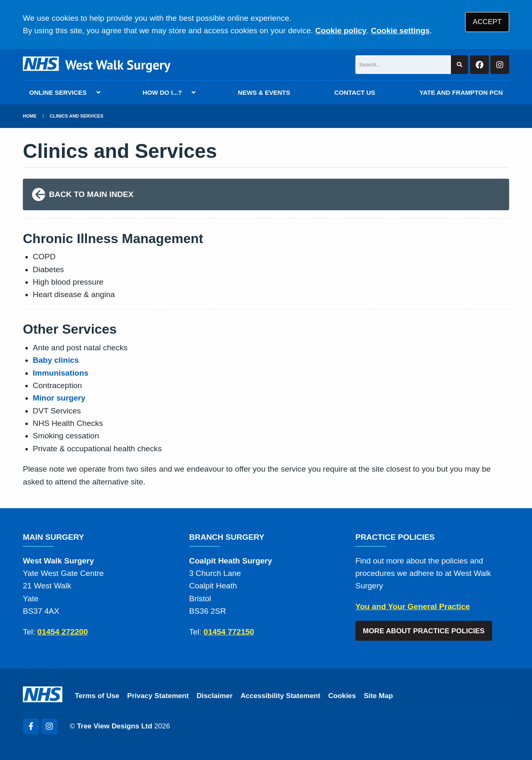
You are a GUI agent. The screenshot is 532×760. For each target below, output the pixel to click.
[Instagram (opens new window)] (49, 726)
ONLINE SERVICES (58, 92)
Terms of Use (97, 696)
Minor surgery (59, 398)
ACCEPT (487, 22)
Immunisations (61, 373)
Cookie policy (341, 31)
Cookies (342, 696)
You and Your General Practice (413, 606)
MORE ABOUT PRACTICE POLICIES (424, 631)
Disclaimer (214, 696)
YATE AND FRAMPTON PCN (461, 92)
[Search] (403, 65)
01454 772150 (229, 632)
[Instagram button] (500, 65)
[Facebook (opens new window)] (31, 726)
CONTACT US (355, 92)
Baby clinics (56, 360)
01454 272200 (63, 632)
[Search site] (459, 65)
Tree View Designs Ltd (115, 726)
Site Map (378, 696)
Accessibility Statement (281, 696)
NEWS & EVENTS (264, 92)
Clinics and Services (77, 116)
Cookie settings (400, 31)
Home (30, 116)
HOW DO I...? (162, 92)
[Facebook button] (479, 65)
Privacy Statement (158, 696)
